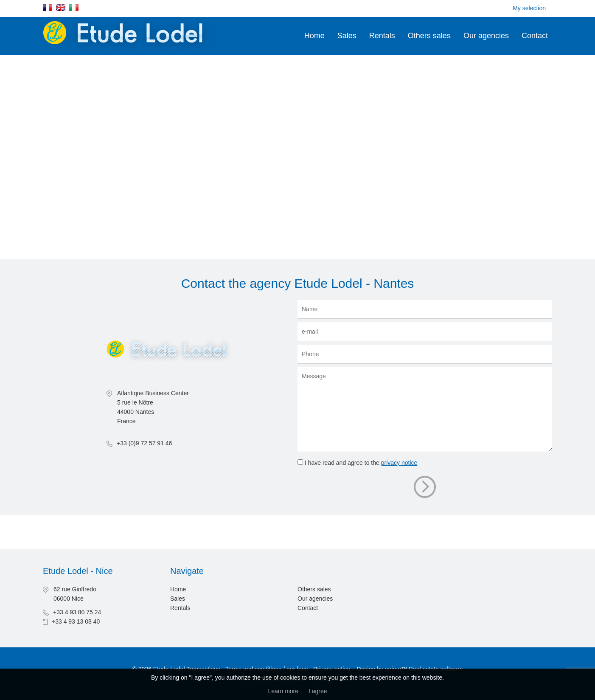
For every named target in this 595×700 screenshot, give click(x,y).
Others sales (429, 36)
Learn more (283, 691)
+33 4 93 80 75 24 (77, 612)
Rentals (382, 36)
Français (48, 8)
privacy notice (399, 463)
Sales (347, 36)
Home (314, 36)
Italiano (74, 8)
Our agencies (486, 36)
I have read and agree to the (361, 463)
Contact (535, 36)
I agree (318, 691)
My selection (529, 8)
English (61, 8)
